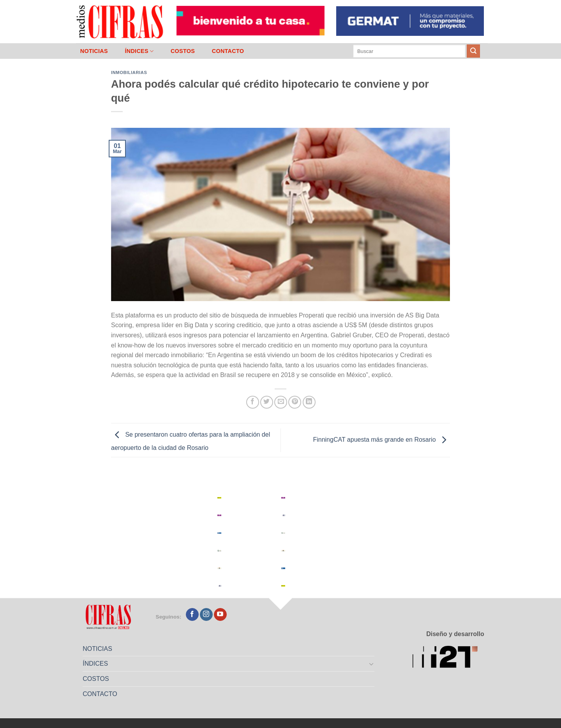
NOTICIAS (94, 51)
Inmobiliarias (129, 72)
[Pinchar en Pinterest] (295, 402)
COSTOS (183, 51)
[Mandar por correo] (281, 402)
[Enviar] (473, 51)
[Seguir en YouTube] (220, 615)
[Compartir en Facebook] (253, 402)
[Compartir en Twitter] (267, 402)
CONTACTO (228, 51)
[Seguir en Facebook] (192, 615)
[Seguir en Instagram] (206, 615)
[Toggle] (372, 664)
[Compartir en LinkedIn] (309, 402)
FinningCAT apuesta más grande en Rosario (381, 440)
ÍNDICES (139, 51)
